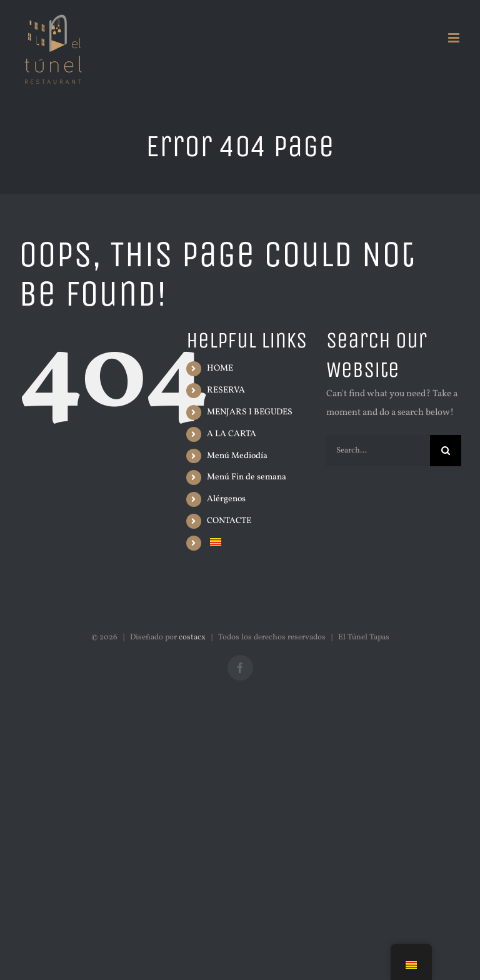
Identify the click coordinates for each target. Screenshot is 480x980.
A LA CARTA (232, 434)
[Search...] (378, 451)
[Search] (446, 451)
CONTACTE (229, 521)
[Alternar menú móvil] (455, 38)
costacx (192, 637)
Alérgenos (226, 499)
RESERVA (226, 390)
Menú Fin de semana (247, 477)
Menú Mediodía (237, 456)
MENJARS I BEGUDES (250, 412)
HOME (220, 368)
